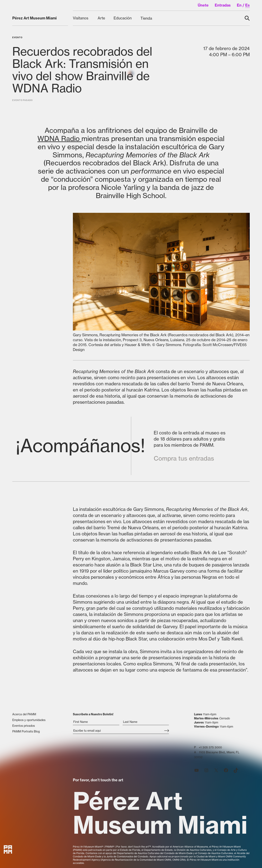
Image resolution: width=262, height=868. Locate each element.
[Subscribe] (167, 731)
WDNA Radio (59, 138)
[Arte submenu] (102, 18)
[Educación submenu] (123, 18)
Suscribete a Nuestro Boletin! (93, 714)
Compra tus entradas (184, 458)
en (239, 5)
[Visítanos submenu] (81, 18)
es (247, 5)
